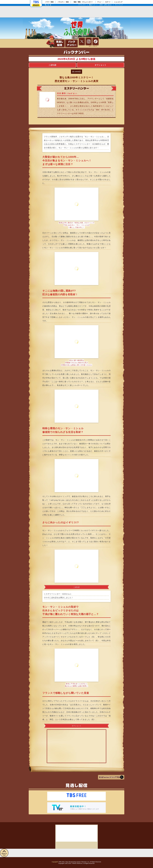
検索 (50, 5)
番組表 (36, 5)
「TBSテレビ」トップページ (36, 2)
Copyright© (55, 862)
